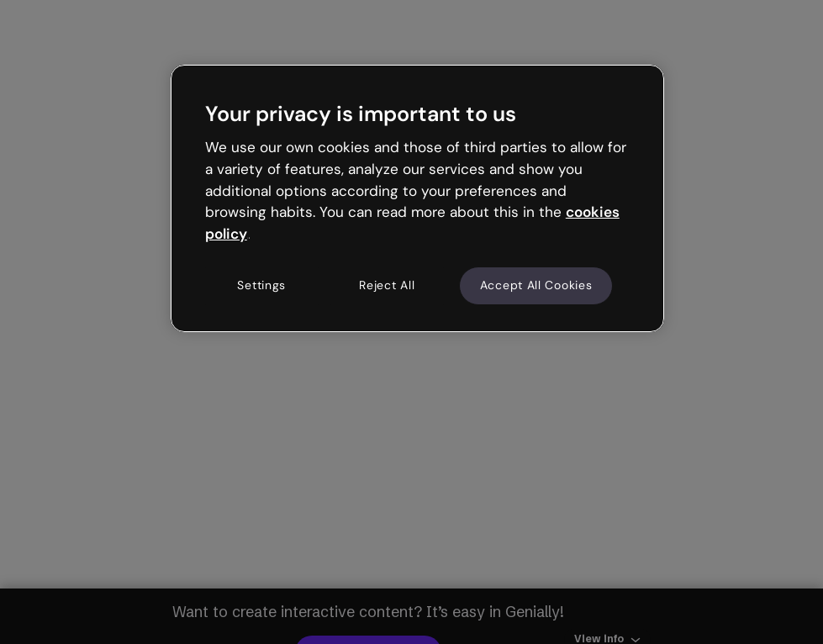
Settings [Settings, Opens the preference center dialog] (261, 285)
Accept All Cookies (536, 285)
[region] (417, 198)
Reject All (387, 285)
